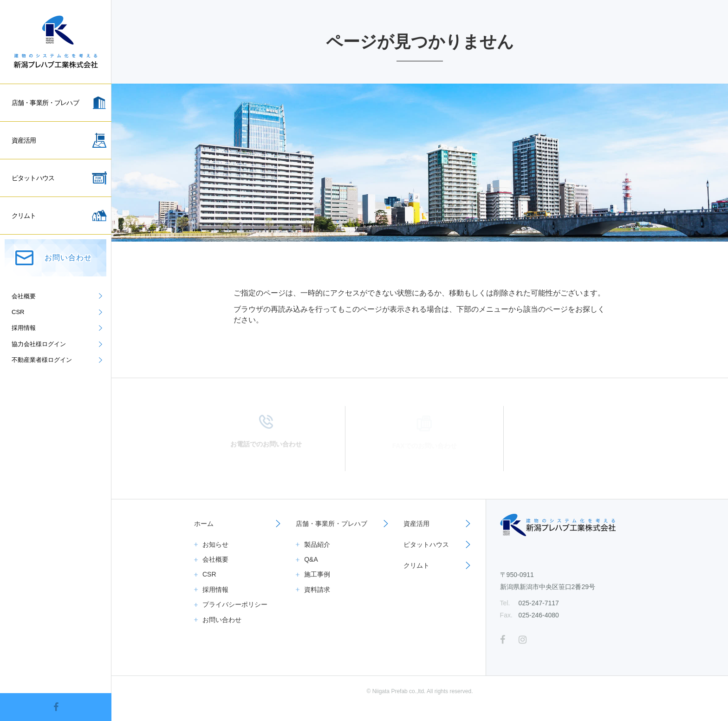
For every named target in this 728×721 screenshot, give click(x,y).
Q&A (311, 559)
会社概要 (215, 559)
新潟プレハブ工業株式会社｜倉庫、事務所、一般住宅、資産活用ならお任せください (56, 42)
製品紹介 (317, 544)
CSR (209, 574)
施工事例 (317, 574)
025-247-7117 (539, 603)
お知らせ (215, 544)
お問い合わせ (222, 620)
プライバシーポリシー (235, 604)
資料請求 (317, 590)
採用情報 (215, 590)
